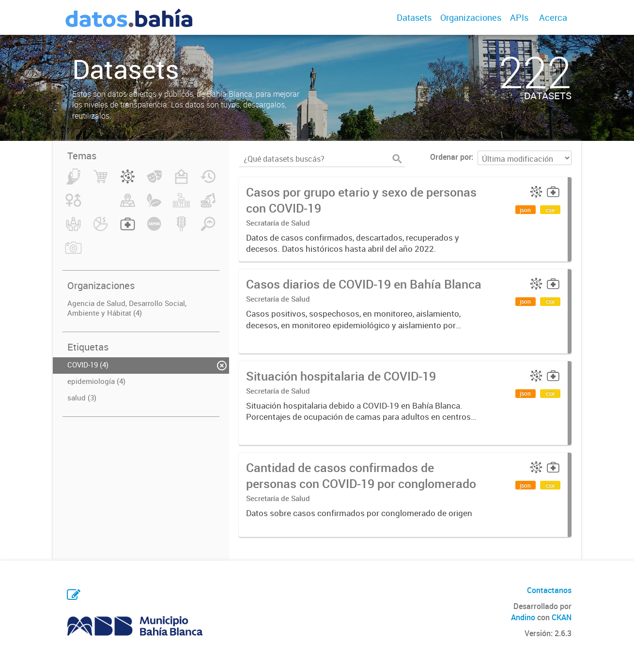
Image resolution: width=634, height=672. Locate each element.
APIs (519, 17)
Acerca (553, 17)
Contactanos (549, 590)
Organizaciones (471, 17)
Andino (523, 617)
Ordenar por (451, 157)
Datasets (414, 17)
